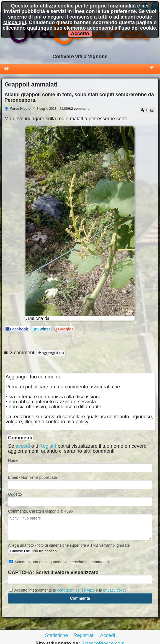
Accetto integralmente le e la (68, 590)
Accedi (108, 635)
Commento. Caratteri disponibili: (40, 511)
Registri (48, 446)
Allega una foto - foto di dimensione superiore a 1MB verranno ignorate (69, 545)
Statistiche (56, 635)
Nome (13, 460)
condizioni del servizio (76, 590)
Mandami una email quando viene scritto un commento (59, 562)
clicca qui (15, 22)
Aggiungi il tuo (52, 353)
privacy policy (115, 590)
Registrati (84, 635)
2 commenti (79, 109)
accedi (23, 446)
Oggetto (15, 494)
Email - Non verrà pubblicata (33, 477)
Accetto (80, 34)
